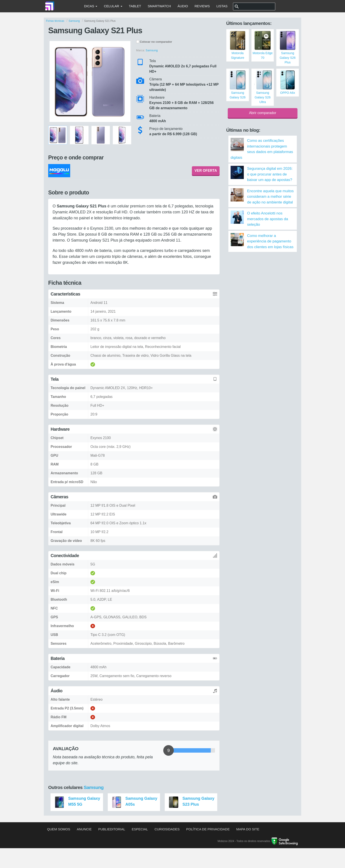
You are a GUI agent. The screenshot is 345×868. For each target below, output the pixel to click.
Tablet (135, 6)
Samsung (94, 787)
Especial (140, 829)
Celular (113, 6)
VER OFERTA (206, 171)
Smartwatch (159, 6)
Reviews (202, 6)
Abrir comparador (263, 113)
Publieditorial (112, 829)
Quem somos (59, 829)
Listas (222, 6)
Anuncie (84, 829)
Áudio (183, 6)
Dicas (91, 6)
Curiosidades (167, 829)
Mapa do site (248, 829)
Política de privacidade (208, 829)
